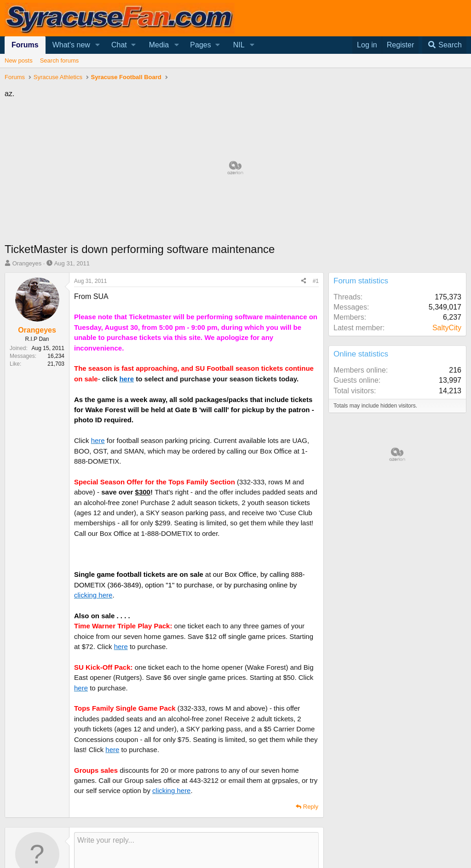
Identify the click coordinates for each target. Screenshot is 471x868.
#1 (316, 281)
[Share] (304, 281)
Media (159, 45)
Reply (311, 807)
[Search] (444, 45)
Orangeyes (27, 263)
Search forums (60, 60)
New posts (19, 60)
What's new (71, 45)
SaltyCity (447, 328)
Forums (25, 45)
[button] (98, 45)
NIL (239, 45)
